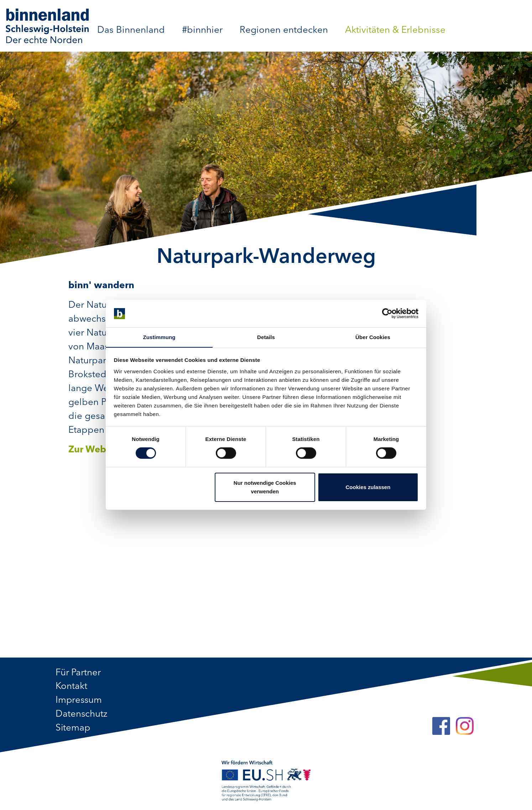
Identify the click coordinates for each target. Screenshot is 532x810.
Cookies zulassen (368, 487)
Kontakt (71, 687)
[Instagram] (465, 727)
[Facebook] (441, 727)
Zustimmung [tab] (159, 337)
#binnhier (202, 30)
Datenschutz (82, 715)
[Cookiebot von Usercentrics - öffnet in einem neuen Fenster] (387, 313)
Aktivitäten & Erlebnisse (395, 30)
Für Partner (78, 673)
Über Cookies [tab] (373, 337)
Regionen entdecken (284, 30)
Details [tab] (266, 337)
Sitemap (73, 728)
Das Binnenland (131, 30)
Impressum (79, 701)
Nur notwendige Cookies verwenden (265, 487)
